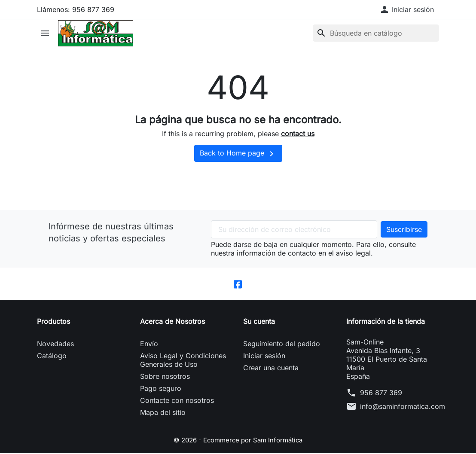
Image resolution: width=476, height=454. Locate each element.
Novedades (55, 345)
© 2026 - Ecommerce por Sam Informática (238, 441)
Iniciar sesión (264, 357)
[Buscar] (376, 33)
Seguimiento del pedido (282, 345)
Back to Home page (238, 154)
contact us (298, 134)
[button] (407, 9)
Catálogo (52, 357)
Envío (149, 345)
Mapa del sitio (163, 414)
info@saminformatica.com (403, 408)
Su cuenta (259, 323)
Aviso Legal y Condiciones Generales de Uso (183, 361)
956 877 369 (381, 394)
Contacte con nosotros (177, 402)
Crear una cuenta (271, 369)
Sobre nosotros (165, 378)
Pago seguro (161, 390)
